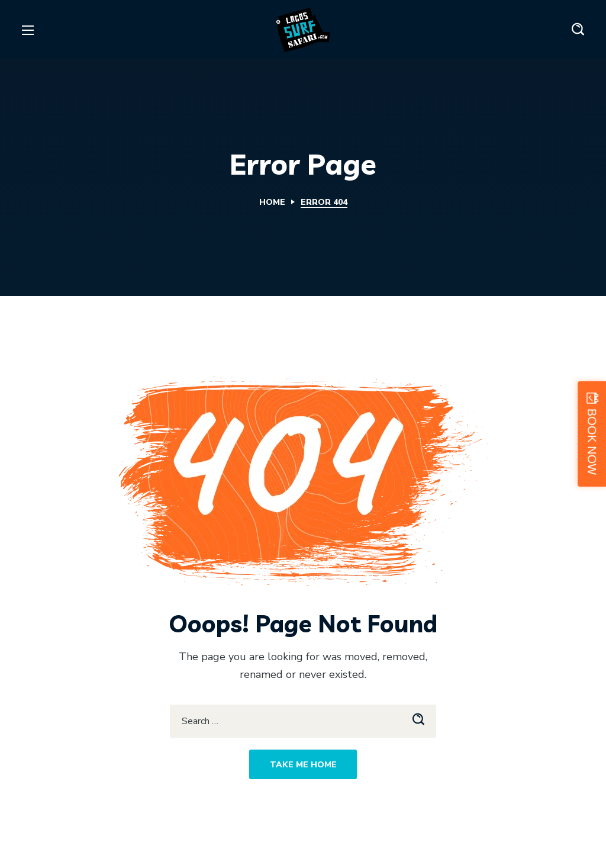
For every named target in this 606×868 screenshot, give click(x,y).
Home (272, 202)
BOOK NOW (592, 442)
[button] (578, 30)
